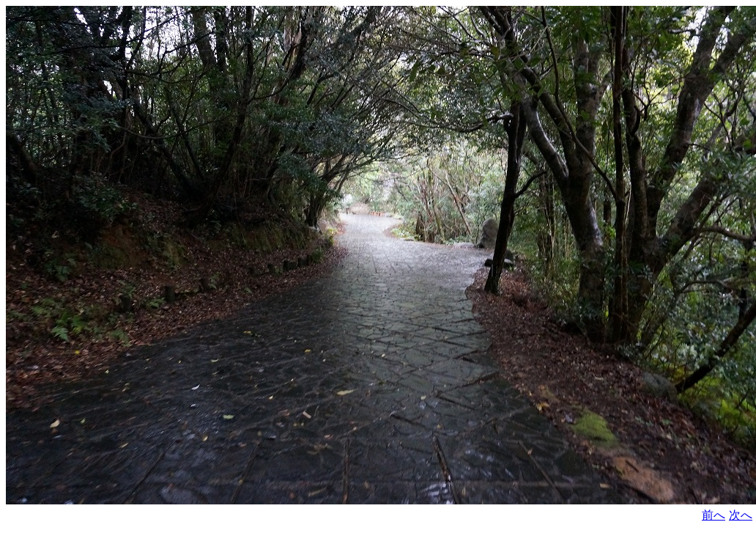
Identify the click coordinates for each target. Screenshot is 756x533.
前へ (714, 515)
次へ (741, 515)
